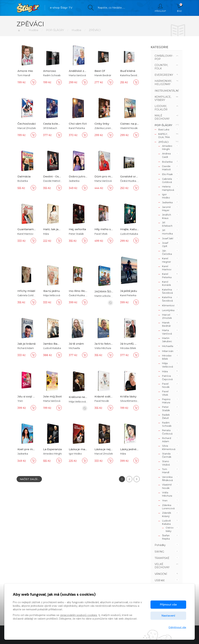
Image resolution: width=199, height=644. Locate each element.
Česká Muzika (128, 181)
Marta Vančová (77, 75)
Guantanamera (28, 229)
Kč (179, 8)
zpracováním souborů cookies (79, 615)
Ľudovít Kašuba (129, 234)
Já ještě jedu (129, 291)
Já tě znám (76, 344)
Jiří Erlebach (50, 128)
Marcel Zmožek (27, 128)
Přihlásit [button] (160, 8)
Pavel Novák (102, 401)
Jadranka (74, 181)
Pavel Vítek (101, 234)
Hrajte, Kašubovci (132, 229)
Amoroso (50, 71)
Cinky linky (102, 124)
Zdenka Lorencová (106, 128)
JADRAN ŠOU (104, 291)
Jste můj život (52, 396)
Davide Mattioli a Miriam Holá (60, 181)
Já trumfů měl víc (132, 344)
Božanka (23, 181)
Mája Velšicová (52, 295)
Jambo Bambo (53, 344)
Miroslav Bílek (128, 348)
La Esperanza (52, 449)
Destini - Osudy (54, 176)
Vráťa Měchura (103, 348)
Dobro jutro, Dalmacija (84, 176)
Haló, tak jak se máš (57, 229)
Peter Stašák (76, 234)
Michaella (74, 348)
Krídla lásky (128, 396)
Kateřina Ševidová (131, 75)
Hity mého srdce (106, 229)
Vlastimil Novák (129, 128)
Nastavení (168, 616)
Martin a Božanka (105, 296)
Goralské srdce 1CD (134, 176)
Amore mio (25, 71)
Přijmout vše (168, 605)
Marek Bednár (103, 75)
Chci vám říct (78, 124)
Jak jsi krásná (26, 344)
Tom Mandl (24, 75)
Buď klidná (128, 71)
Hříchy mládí (26, 291)
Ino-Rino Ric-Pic (80, 291)
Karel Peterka (77, 128)
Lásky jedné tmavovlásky (137, 449)
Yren (20, 401)
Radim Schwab (52, 75)
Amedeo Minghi (52, 454)
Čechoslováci (27, 124)
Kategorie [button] (160, 47)
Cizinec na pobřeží (133, 124)
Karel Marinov (25, 234)
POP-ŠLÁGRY (55, 30)
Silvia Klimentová (130, 401)
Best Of (100, 71)
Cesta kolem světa (56, 124)
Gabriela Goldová (28, 295)
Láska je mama (79, 449)
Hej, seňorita (77, 229)
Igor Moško (75, 454)
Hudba (33, 30)
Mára (46, 234)
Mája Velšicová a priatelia (83, 401)
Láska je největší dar (108, 449)
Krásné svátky (104, 396)
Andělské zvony (80, 71)
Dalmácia (24, 176)
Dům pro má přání (107, 176)
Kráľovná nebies (80, 397)
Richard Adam (26, 348)
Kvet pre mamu (28, 449)
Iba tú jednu (52, 291)
